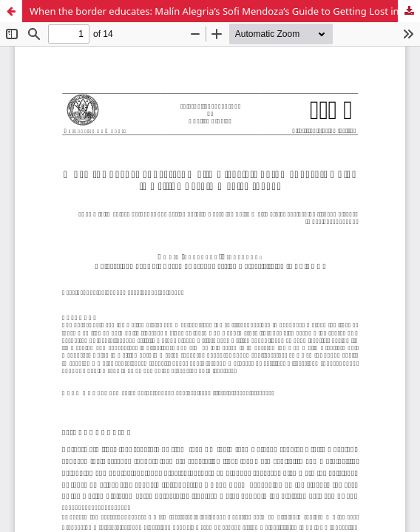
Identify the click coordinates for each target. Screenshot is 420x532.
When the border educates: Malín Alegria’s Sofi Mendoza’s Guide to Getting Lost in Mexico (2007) (225, 11)
